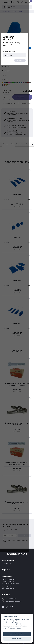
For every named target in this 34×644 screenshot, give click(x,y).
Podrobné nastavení (16, 629)
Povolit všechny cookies (17, 634)
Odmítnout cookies (17, 639)
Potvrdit (25, 62)
